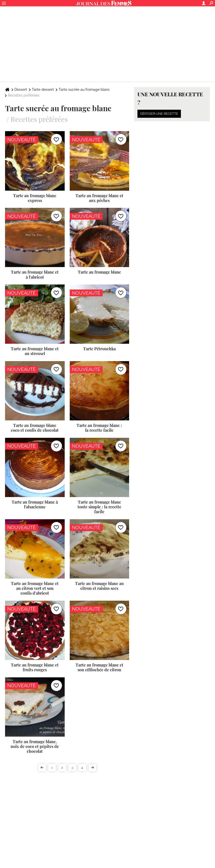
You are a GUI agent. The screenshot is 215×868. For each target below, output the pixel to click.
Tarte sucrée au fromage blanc (84, 90)
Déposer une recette (159, 114)
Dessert (21, 90)
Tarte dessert (43, 90)
